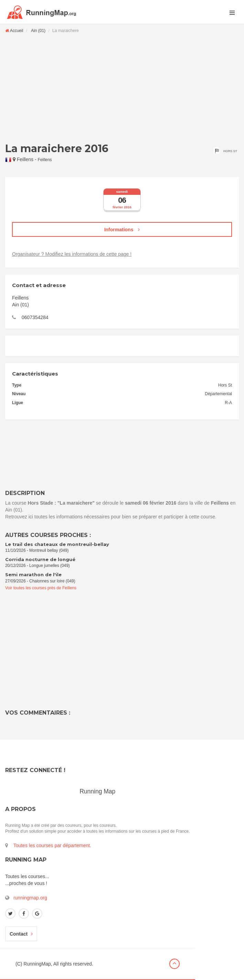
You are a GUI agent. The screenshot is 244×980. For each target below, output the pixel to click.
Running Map (97, 791)
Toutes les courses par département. (52, 845)
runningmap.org (30, 898)
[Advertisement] (122, 88)
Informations (122, 230)
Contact (21, 934)
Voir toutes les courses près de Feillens (41, 588)
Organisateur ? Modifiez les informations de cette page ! (72, 254)
